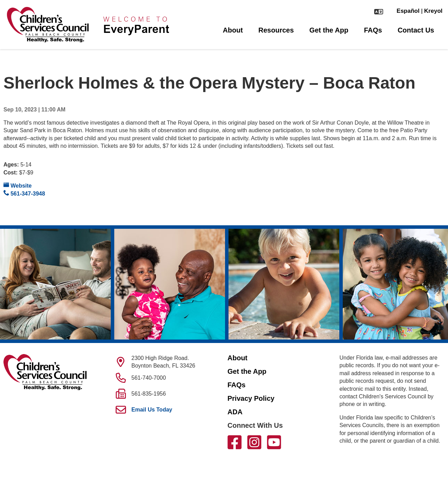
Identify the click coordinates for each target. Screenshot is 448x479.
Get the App (329, 30)
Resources (276, 30)
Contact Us (416, 30)
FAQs (373, 30)
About (233, 30)
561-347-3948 (24, 193)
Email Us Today (152, 410)
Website (18, 185)
